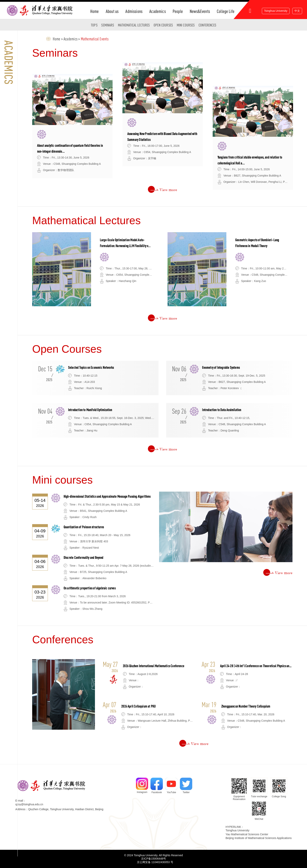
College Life (226, 11)
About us (112, 11)
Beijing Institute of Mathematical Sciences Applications (259, 838)
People (178, 11)
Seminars (108, 25)
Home (95, 11)
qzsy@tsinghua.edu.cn (29, 804)
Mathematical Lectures (134, 25)
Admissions (134, 11)
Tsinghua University (276, 11)
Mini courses (186, 25)
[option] (72, 126)
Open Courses (163, 25)
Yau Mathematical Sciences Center (247, 834)
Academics (157, 11)
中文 (297, 11)
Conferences (207, 25)
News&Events (200, 11)
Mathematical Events (95, 39)
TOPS (94, 25)
